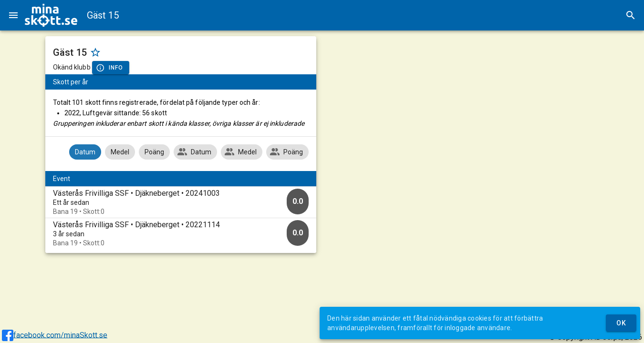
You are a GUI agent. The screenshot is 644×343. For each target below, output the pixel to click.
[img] (51, 15)
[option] (181, 202)
